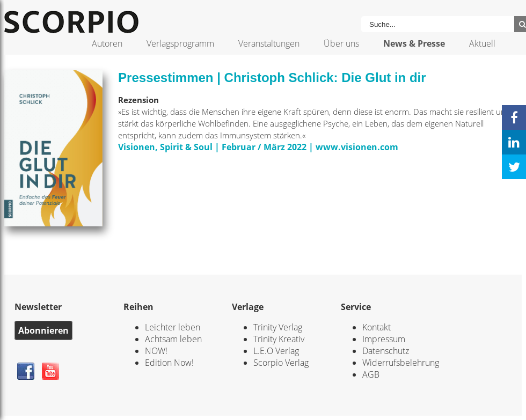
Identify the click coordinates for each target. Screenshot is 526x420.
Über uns (341, 43)
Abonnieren (43, 330)
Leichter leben (173, 327)
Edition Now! (169, 363)
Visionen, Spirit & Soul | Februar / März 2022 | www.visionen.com (258, 147)
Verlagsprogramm (180, 43)
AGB (371, 374)
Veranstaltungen (269, 43)
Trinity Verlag (278, 327)
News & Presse (414, 43)
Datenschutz (386, 351)
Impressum (384, 339)
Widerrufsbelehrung (401, 363)
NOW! (156, 351)
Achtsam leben (173, 339)
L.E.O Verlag (276, 351)
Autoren (107, 43)
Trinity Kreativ (279, 339)
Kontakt (377, 327)
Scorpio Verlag (281, 363)
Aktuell (482, 43)
